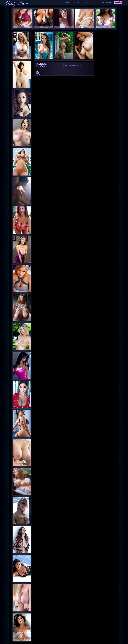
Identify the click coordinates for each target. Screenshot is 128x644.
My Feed (118, 3)
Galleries (76, 3)
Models (94, 3)
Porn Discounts (106, 3)
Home (67, 3)
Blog (85, 3)
